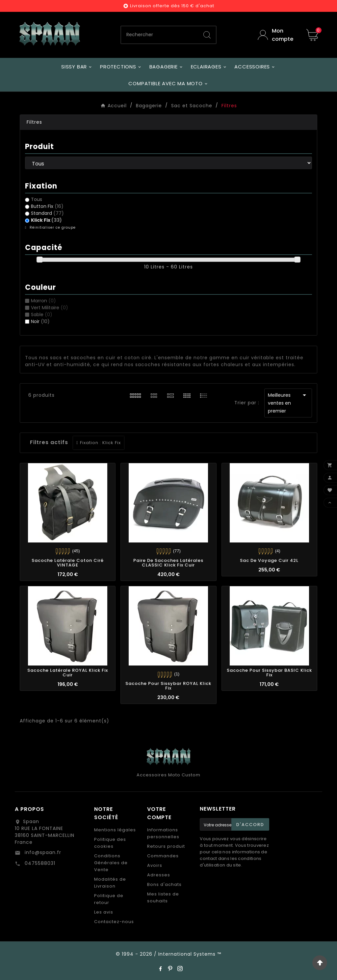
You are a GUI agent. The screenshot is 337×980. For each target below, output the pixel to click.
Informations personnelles (163, 833)
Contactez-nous (114, 922)
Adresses (159, 875)
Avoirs (155, 865)
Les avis (104, 912)
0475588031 (39, 863)
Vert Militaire (50, 308)
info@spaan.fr (42, 852)
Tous (37, 199)
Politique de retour (109, 899)
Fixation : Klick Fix (100, 443)
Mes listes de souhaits (163, 897)
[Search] (207, 35)
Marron (43, 301)
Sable (42, 314)
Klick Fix (46, 220)
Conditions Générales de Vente (111, 863)
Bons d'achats (164, 884)
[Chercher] (159, 35)
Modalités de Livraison (110, 883)
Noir (40, 321)
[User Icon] (277, 35)
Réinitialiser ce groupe (52, 227)
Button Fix (47, 206)
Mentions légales (115, 830)
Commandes (163, 856)
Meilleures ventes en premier (288, 403)
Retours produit (166, 846)
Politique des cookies (110, 843)
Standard (47, 213)
